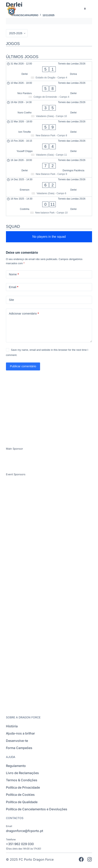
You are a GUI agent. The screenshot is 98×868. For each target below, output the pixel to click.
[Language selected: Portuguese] (71, 11)
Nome (14, 274)
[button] (92, 11)
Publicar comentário (23, 366)
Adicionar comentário (24, 314)
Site (12, 300)
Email (14, 287)
